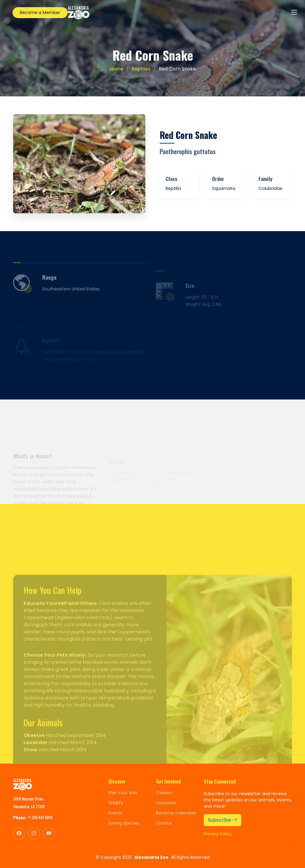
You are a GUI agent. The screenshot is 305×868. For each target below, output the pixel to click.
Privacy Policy (218, 834)
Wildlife (116, 803)
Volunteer (166, 803)
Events (115, 813)
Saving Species (124, 823)
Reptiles (141, 69)
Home (116, 69)
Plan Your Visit (123, 793)
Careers (164, 793)
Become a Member (40, 12)
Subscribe (222, 820)
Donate (164, 823)
